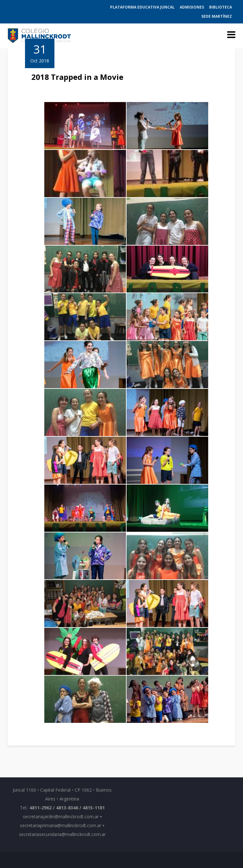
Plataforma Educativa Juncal (142, 7)
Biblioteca (221, 7)
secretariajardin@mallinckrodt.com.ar (61, 817)
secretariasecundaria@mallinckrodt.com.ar (62, 834)
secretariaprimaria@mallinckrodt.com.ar (61, 825)
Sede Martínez (217, 16)
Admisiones (192, 7)
